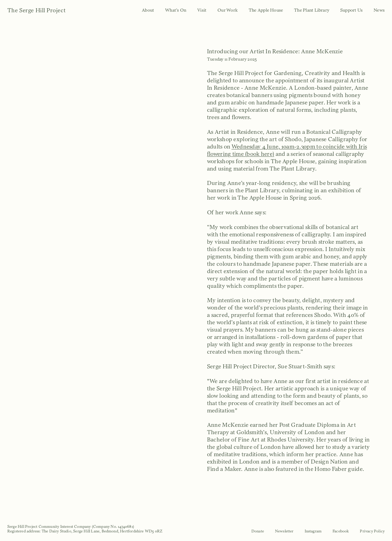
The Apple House (266, 10)
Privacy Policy (372, 531)
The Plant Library (312, 10)
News (379, 10)
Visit (202, 10)
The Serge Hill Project (36, 10)
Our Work (228, 10)
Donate (258, 531)
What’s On (176, 10)
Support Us (351, 10)
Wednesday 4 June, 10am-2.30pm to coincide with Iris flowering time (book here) (287, 150)
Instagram (313, 531)
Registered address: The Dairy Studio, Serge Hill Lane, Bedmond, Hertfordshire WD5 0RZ (85, 531)
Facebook (341, 531)
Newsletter (284, 531)
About (148, 10)
